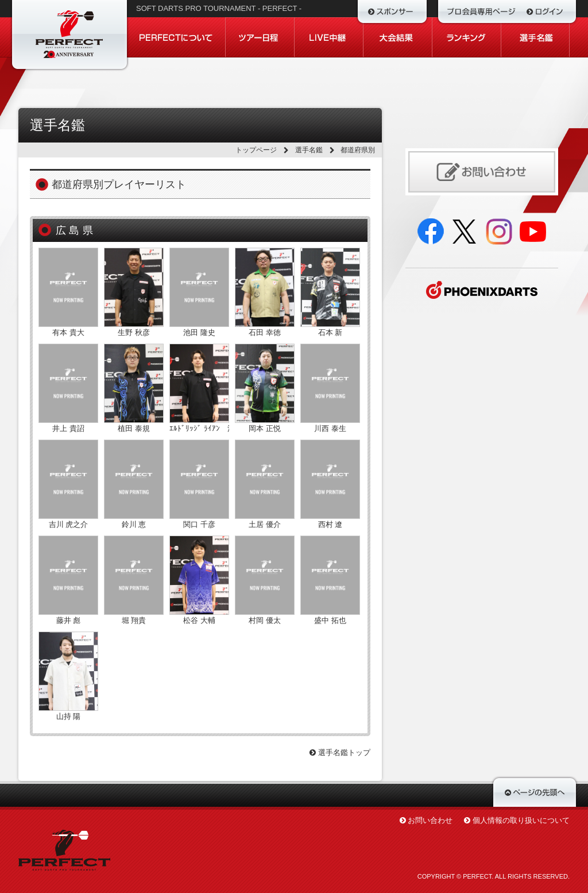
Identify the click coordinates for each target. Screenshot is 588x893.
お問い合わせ (430, 820)
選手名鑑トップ (340, 752)
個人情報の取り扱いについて (521, 820)
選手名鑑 (309, 150)
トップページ (256, 150)
